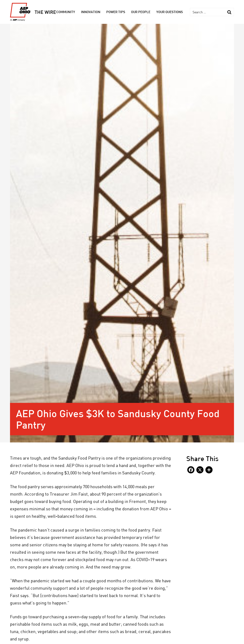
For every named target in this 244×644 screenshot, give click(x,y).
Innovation (91, 12)
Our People (141, 12)
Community (66, 12)
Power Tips (116, 12)
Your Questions (170, 12)
